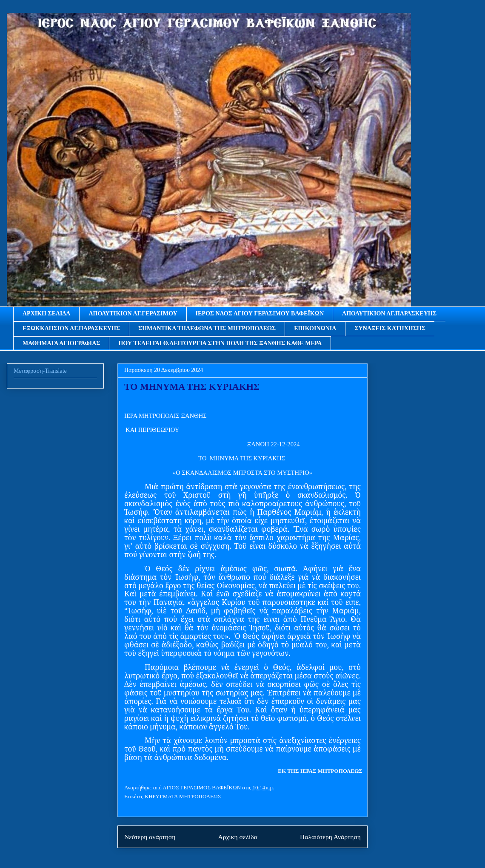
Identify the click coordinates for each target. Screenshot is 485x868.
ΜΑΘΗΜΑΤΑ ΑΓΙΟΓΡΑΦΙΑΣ (61, 343)
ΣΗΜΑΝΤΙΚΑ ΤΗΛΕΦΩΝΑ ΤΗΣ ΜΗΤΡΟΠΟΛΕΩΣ (207, 328)
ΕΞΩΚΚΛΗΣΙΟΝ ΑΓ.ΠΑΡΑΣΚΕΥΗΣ (71, 328)
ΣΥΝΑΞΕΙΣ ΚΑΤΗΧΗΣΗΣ (390, 328)
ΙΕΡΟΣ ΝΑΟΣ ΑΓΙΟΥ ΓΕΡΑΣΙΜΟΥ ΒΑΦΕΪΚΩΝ (260, 313)
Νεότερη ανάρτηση (150, 837)
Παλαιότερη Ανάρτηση (330, 837)
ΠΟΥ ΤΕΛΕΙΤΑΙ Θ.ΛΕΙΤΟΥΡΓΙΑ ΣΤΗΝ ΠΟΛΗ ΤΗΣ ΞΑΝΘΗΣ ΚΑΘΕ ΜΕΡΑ (220, 343)
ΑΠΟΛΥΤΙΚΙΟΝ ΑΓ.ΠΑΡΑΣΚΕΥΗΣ (389, 313)
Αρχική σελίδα (238, 837)
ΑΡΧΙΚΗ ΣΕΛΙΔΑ (46, 313)
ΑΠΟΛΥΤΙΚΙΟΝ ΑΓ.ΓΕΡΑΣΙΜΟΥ (133, 313)
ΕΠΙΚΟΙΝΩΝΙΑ (315, 328)
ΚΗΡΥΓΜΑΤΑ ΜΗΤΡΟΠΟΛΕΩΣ (183, 796)
